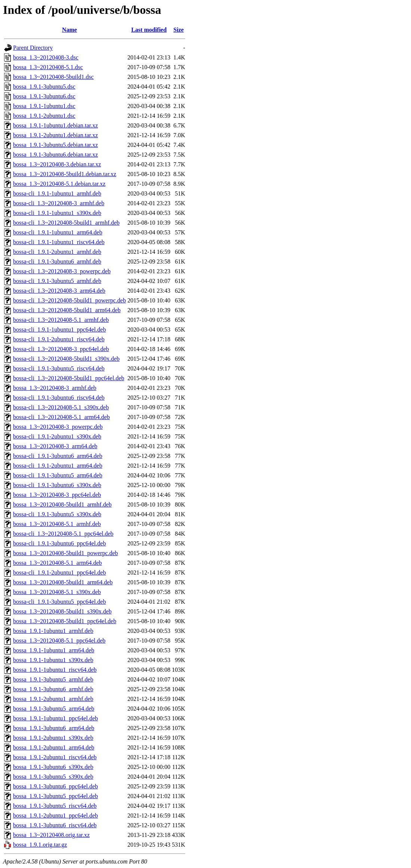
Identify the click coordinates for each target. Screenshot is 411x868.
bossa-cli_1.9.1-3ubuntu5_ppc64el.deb (59, 602)
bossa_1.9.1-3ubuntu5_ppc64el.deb (55, 796)
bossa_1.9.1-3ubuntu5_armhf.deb (53, 679)
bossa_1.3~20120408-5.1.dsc (48, 67)
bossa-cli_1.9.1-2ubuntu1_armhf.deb (57, 252)
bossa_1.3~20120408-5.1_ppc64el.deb (59, 641)
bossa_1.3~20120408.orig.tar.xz (51, 835)
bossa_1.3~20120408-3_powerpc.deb (58, 427)
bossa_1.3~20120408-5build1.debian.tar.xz (65, 174)
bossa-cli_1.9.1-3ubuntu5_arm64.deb (58, 475)
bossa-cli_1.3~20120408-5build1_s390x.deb (66, 359)
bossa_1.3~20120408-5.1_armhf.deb (57, 524)
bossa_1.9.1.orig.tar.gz (40, 845)
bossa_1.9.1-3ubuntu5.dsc (44, 87)
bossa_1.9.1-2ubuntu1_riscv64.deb (55, 757)
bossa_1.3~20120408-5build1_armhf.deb (62, 504)
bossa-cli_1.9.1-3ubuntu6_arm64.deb (58, 456)
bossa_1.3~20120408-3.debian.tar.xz (57, 164)
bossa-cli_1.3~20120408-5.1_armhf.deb (61, 320)
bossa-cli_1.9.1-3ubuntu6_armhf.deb (57, 261)
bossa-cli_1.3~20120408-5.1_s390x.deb (61, 407)
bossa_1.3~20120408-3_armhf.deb (55, 388)
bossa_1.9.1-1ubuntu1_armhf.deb (53, 631)
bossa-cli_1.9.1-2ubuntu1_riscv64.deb (59, 339)
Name (69, 30)
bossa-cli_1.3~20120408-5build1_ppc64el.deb (69, 378)
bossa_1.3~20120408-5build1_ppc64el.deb (65, 621)
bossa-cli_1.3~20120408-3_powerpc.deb (62, 271)
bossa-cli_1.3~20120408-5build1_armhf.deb (66, 223)
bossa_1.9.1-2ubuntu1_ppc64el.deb (55, 815)
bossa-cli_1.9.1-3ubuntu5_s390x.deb (57, 514)
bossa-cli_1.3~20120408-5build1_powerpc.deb (69, 300)
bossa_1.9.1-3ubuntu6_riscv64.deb (55, 825)
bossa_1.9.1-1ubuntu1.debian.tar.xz (55, 125)
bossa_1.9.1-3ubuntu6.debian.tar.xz (55, 155)
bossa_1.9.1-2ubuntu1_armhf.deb (53, 699)
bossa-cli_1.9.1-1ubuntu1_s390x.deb (57, 213)
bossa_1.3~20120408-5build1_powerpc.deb (66, 553)
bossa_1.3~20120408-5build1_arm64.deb (63, 582)
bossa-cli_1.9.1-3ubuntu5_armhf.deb (57, 281)
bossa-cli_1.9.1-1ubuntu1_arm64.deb (58, 232)
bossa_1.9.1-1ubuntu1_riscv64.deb (55, 670)
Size (179, 30)
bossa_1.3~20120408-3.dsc (46, 57)
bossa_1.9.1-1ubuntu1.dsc (44, 106)
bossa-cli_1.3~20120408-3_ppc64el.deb (61, 349)
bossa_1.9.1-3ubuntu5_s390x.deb (53, 777)
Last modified (149, 30)
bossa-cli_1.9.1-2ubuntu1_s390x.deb (57, 436)
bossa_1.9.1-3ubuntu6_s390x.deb (53, 767)
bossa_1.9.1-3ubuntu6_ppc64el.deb (55, 786)
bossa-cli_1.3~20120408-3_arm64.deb (59, 291)
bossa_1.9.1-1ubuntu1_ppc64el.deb (55, 718)
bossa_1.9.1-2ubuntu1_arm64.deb (54, 747)
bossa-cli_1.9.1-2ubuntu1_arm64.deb (58, 466)
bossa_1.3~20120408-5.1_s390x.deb (57, 592)
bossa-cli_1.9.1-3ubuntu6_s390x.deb (57, 485)
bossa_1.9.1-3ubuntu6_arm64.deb (54, 728)
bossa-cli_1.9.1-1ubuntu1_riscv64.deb (59, 242)
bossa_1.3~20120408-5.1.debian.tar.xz (59, 184)
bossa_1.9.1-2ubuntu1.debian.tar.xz (55, 135)
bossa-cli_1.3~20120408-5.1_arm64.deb (61, 417)
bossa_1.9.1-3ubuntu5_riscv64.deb (55, 806)
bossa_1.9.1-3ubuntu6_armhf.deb (53, 689)
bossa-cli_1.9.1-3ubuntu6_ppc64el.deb (59, 543)
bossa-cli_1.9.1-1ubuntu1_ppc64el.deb (59, 330)
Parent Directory (33, 48)
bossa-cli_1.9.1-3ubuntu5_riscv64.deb (59, 368)
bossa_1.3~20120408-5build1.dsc (53, 77)
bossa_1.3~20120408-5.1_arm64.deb (58, 563)
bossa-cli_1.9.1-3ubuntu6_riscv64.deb (59, 398)
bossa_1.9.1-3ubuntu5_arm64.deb (54, 709)
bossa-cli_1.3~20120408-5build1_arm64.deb (67, 310)
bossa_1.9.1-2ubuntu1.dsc (44, 116)
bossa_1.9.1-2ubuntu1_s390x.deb (53, 738)
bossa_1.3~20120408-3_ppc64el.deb (57, 495)
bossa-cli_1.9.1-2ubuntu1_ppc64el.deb (59, 572)
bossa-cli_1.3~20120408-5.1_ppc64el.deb (63, 534)
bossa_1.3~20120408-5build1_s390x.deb (62, 611)
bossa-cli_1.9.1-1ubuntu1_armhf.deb (57, 193)
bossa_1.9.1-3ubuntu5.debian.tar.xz (55, 145)
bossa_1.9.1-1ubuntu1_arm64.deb (54, 650)
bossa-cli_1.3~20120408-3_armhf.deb (59, 203)
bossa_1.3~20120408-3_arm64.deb (55, 446)
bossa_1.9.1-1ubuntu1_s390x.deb (53, 660)
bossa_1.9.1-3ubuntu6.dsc (44, 96)
